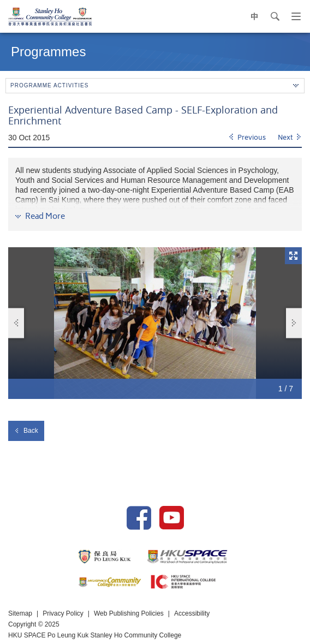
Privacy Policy (63, 613)
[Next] (290, 138)
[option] (155, 323)
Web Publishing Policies (129, 613)
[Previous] (247, 138)
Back (26, 431)
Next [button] (294, 323)
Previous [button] (16, 323)
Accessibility (192, 613)
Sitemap (20, 613)
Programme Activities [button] (154, 85)
